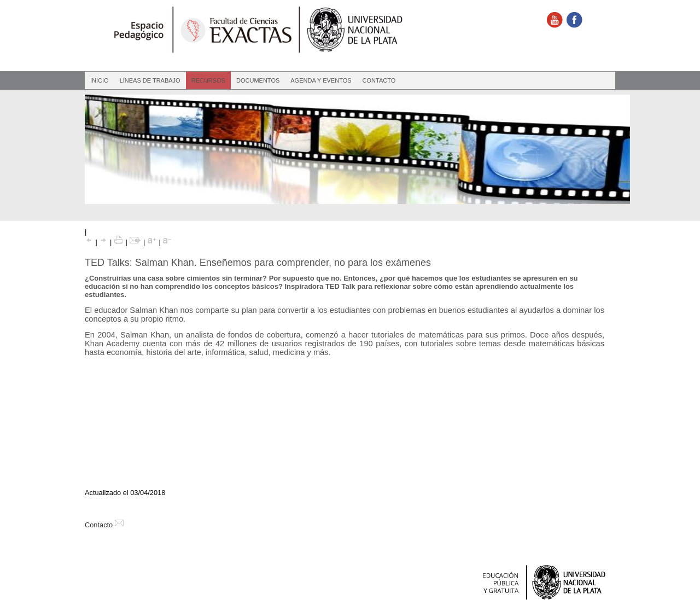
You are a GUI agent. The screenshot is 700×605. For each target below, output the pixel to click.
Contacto (379, 80)
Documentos (258, 80)
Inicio (100, 80)
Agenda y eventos (321, 80)
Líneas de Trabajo (150, 80)
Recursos (208, 80)
